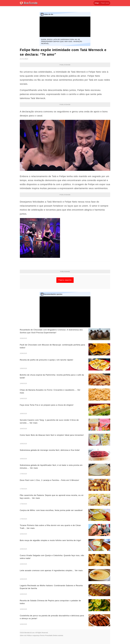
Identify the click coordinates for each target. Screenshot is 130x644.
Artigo (97, 3)
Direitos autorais (58, 635)
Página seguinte (65, 280)
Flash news (105, 3)
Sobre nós (23, 635)
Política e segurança (33, 635)
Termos (42, 635)
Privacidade (49, 635)
